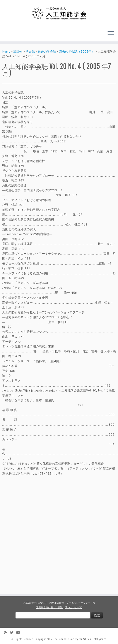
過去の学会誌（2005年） (77, 51)
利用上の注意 (57, 603)
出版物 (18, 51)
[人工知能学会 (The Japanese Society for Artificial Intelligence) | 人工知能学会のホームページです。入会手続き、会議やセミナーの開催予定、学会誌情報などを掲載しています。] (59, 13)
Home (6, 51)
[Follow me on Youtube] (19, 633)
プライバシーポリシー (78, 603)
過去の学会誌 (47, 51)
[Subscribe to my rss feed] (7, 633)
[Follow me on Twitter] (13, 633)
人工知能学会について (35, 603)
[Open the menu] (111, 34)
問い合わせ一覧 (73, 607)
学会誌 (30, 51)
